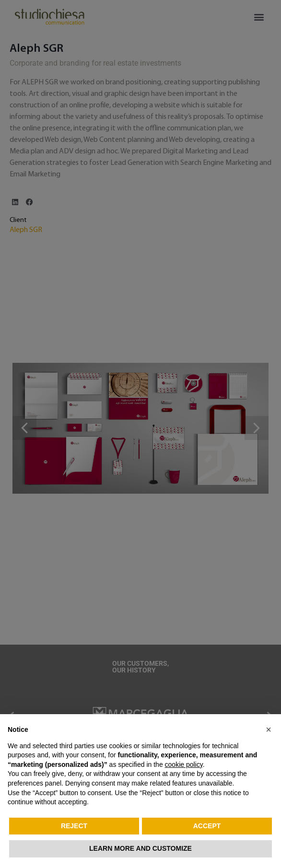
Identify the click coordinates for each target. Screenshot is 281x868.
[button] (269, 729)
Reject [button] (74, 826)
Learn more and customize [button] (140, 848)
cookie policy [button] (184, 764)
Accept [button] (207, 826)
